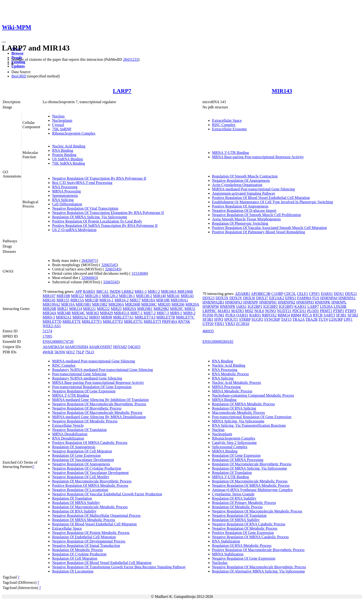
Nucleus (58, 116)
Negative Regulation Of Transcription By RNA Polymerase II (99, 178)
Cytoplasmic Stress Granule (233, 494)
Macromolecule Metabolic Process (239, 413)
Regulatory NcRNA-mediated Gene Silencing (87, 378)
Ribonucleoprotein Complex (74, 133)
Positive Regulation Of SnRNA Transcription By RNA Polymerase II (105, 226)
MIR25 (116, 309)
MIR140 (160, 296)
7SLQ (90, 352)
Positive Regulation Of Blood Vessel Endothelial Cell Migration (261, 198)
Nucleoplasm (62, 120)
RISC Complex (224, 125)
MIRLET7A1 (123, 317)
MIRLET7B (166, 317)
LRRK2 (127, 292)
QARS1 (242, 315)
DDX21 (351, 294)
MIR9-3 (49, 317)
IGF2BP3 (286, 307)
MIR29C (177, 309)
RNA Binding (63, 150)
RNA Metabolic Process (231, 374)
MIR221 (89, 309)
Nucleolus (220, 563)
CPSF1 (314, 294)
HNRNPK (323, 302)
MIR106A (169, 292)
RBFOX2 (269, 315)
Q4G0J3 (134, 347)
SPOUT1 (231, 319)
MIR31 (190, 309)
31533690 (139, 273)
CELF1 (302, 294)
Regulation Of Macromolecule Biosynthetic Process (92, 481)
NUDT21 (284, 311)
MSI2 (249, 311)
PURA (230, 315)
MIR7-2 (150, 313)
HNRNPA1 (347, 298)
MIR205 (164, 304)
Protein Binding (64, 155)
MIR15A (77, 300)
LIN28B (340, 307)
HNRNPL (339, 302)
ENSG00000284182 (218, 342)
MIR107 (49, 296)
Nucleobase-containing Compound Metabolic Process (253, 395)
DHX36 (249, 298)
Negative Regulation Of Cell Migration (82, 451)
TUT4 (323, 319)
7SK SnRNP (62, 129)
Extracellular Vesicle (68, 425)
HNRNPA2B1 (213, 302)
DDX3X (222, 298)
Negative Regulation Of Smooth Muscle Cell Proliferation (257, 215)
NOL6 (259, 311)
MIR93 (95, 317)
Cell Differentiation (67, 204)
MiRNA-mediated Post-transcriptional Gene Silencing (254, 189)
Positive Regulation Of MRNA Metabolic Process (90, 485)
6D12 (70, 352)
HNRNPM (211, 307)
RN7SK (184, 322)
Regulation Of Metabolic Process (77, 550)
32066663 (89, 278)
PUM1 (219, 315)
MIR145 (49, 300)
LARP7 (122, 91)
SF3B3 (208, 319)
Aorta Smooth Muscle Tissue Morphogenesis (247, 219)
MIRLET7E (72, 322)
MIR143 (282, 91)
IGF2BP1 (255, 307)
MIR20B (49, 309)
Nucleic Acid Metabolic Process (237, 383)
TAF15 (286, 319)
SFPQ (219, 319)
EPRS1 (290, 298)
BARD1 (89, 292)
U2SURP (336, 319)
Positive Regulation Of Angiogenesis (240, 206)
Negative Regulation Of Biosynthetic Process (87, 408)
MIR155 (63, 300)
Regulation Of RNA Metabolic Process (242, 545)
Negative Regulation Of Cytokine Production (87, 468)
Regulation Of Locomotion (73, 571)
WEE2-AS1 (52, 326)
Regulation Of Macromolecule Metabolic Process (90, 507)
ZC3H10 (243, 324)
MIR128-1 (93, 296)
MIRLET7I (152, 322)
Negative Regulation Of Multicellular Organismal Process (96, 515)
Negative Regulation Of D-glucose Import (244, 211)
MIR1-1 (141, 292)
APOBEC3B (261, 294)
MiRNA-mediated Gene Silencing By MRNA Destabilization (99, 417)
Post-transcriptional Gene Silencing (79, 374)
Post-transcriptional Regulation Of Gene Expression (92, 387)
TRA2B (312, 319)
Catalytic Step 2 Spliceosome (234, 443)
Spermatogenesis (65, 195)
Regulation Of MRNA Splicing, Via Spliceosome (90, 217)
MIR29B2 (161, 309)
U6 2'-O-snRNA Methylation (74, 230)
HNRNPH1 (268, 302)
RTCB (318, 315)
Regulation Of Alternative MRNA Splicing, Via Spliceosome (259, 571)
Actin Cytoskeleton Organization (237, 185)
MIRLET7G (133, 322)
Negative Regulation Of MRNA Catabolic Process (250, 537)
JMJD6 (115, 292)
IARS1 (241, 307)
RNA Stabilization (226, 541)
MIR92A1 (64, 317)
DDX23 (209, 298)
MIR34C (78, 313)
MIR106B (185, 292)
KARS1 (300, 307)
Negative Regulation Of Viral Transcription (85, 208)
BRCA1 (103, 292)
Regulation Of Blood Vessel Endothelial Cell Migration (94, 524)
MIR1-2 (154, 292)
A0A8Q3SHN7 (101, 347)
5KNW (60, 352)
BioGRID (19, 76)
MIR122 (77, 296)
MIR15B (92, 300)
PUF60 (208, 315)
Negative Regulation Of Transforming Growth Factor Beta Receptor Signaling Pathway (119, 567)
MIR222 (103, 309)
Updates (18, 66)
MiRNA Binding (225, 451)
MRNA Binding (224, 400)
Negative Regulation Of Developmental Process (89, 541)
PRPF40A (170, 322)
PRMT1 (326, 311)
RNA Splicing (63, 200)
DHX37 (262, 298)
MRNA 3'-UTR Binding (231, 153)
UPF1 (348, 319)
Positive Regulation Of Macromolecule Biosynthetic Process (258, 550)
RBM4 (296, 315)
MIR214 (75, 309)
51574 (47, 331)
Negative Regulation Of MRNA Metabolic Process (251, 485)
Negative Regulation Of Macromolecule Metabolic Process (97, 413)
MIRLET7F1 (92, 322)
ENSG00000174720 (58, 342)
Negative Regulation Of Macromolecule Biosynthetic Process (99, 404)
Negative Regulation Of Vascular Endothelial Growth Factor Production (107, 494)
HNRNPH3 (305, 302)
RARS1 (255, 315)
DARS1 (327, 294)
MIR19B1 (83, 304)
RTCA (307, 315)
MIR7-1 (136, 313)
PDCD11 (299, 311)
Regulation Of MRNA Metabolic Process (84, 520)
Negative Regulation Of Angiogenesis (241, 180)
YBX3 (230, 324)
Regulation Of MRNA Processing (238, 460)
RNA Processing (65, 187)
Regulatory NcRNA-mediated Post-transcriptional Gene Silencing (102, 370)
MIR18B (163, 300)
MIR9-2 (189, 313)
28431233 (131, 59)
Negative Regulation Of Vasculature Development (90, 473)
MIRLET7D (52, 322)
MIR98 (106, 317)
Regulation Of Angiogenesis (74, 447)
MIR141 (173, 296)
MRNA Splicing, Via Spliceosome (238, 421)
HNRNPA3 (234, 302)
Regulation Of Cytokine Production (79, 554)
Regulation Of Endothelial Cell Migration (84, 537)
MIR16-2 (122, 300)
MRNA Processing (66, 191)
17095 (47, 336)
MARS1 (224, 311)
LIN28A (326, 307)
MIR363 (93, 313)
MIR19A (68, 304)
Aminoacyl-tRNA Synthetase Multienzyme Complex (252, 490)
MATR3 (237, 311)
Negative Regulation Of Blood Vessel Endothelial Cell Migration (102, 563)
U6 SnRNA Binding (67, 159)
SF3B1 (341, 315)
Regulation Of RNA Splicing (234, 408)
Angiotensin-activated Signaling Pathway (244, 193)
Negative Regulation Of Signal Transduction (86, 545)
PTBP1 (339, 311)
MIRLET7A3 (145, 317)
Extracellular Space (227, 120)
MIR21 (63, 309)
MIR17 (135, 300)
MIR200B (132, 304)
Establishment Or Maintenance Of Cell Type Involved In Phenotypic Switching (273, 202)
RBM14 (284, 315)
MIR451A (122, 313)
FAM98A (304, 298)
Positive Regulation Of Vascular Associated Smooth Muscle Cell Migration (269, 228)
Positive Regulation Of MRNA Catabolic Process (90, 443)
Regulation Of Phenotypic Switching (240, 223)
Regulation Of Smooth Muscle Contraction (245, 176)
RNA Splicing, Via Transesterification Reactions (249, 425)
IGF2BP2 (271, 307)
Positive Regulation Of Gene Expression (243, 533)
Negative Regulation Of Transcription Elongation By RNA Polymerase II (108, 213)
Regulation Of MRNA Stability (76, 503)
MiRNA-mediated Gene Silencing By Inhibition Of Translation (100, 400)
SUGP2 (257, 319)
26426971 (89, 261)
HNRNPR (227, 307)
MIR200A (116, 304)
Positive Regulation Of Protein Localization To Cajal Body (97, 221)
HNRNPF (251, 302)
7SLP (80, 352)
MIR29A (129, 309)
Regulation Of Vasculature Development (83, 460)
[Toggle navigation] (4, 42)
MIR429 (106, 313)
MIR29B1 (145, 309)
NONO (270, 311)
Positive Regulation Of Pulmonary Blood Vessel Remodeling (259, 232)
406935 (208, 331)
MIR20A (192, 304)
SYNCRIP (272, 319)
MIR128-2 (110, 296)
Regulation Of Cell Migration (75, 558)
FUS (316, 298)
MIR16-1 (106, 300)
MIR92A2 (80, 317)
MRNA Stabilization (228, 554)
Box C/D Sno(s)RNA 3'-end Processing (82, 183)
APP (78, 292)
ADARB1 (243, 294)
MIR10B (63, 296)
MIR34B (64, 313)
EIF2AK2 (277, 298)
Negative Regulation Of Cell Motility (81, 477)
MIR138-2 (144, 296)
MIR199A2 (51, 304)
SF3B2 (353, 315)
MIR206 (178, 304)
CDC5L (290, 294)
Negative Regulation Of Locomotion (80, 490)
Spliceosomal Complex (230, 447)
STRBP (245, 319)
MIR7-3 (163, 313)
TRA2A (299, 319)
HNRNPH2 (287, 302)
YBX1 (219, 324)
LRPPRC (210, 311)
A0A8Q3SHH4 (76, 347)
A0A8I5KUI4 (53, 347)
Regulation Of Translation (72, 498)
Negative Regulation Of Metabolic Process (85, 421)
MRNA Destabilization (70, 434)
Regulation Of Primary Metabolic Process (244, 503)
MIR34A (49, 313)
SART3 (329, 315)
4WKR (48, 352)
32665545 (109, 265)
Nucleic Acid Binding (69, 146)
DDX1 (339, 294)
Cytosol (58, 125)
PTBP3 (351, 311)
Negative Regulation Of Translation (79, 430)
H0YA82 (120, 347)
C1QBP (277, 294)
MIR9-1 (176, 313)
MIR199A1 (179, 300)
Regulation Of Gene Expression (76, 455)
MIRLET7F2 (113, 322)
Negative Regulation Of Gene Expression (84, 391)
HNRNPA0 (329, 298)
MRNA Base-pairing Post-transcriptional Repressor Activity (258, 157)
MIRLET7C (185, 317)
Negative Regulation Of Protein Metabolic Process (91, 533)
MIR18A (148, 300)
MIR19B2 (100, 304)
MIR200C (149, 304)
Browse (17, 53)
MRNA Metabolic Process (232, 391)
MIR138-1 (127, 296)
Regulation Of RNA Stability (74, 511)
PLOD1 (313, 311)
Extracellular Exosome (229, 129)
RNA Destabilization (68, 438)
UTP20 (208, 324)
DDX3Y (236, 298)
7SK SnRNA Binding (69, 163)
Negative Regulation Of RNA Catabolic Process (249, 524)
